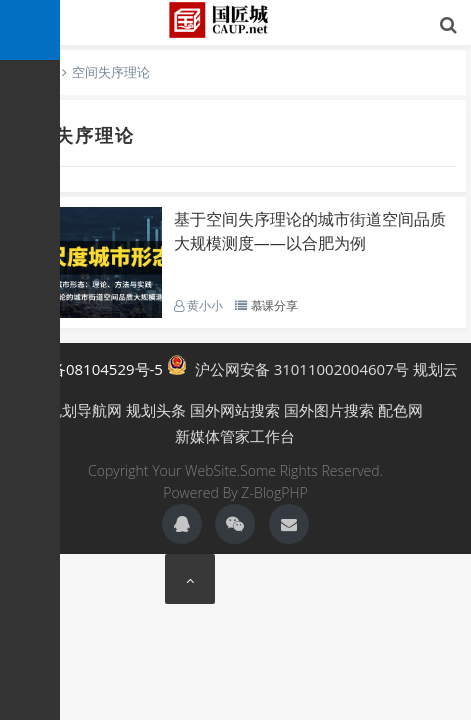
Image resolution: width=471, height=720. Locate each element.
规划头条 (156, 410)
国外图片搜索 (329, 410)
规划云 (435, 369)
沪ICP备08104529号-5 (88, 369)
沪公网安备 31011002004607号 (288, 367)
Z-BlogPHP (274, 492)
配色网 (400, 410)
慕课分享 (274, 305)
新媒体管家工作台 (235, 436)
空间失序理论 (75, 135)
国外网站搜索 (235, 410)
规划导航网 (84, 410)
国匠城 (236, 20)
